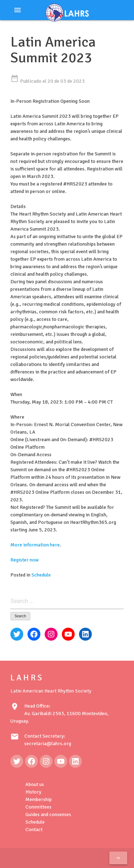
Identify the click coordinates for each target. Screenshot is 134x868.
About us (35, 784)
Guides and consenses (48, 814)
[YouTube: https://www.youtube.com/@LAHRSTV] (61, 761)
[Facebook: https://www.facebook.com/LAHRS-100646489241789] (31, 761)
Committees (38, 807)
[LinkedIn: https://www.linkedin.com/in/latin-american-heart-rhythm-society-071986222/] (75, 761)
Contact (34, 830)
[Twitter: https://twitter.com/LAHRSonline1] (17, 761)
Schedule (41, 575)
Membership (39, 799)
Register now (24, 560)
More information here (35, 545)
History (33, 792)
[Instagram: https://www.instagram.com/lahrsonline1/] (46, 761)
